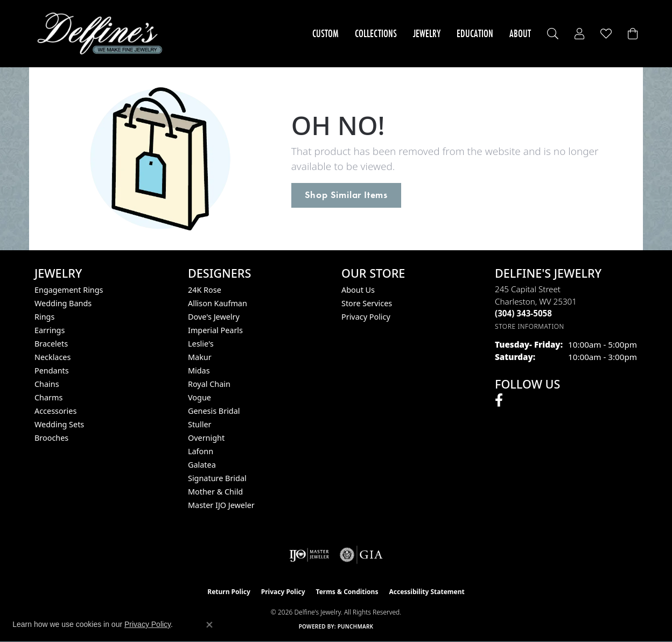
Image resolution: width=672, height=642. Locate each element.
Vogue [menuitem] (199, 397)
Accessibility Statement (426, 592)
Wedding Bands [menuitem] (63, 303)
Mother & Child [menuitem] (215, 492)
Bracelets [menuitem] (51, 344)
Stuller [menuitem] (199, 424)
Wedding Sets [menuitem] (59, 424)
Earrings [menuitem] (50, 330)
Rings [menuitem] (44, 317)
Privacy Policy (366, 317)
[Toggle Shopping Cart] (633, 34)
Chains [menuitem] (47, 384)
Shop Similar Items (346, 195)
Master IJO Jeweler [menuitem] (221, 505)
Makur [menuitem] (200, 357)
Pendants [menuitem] (52, 371)
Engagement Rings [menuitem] (69, 290)
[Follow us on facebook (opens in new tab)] (499, 400)
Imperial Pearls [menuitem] (215, 330)
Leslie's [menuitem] (201, 344)
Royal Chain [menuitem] (209, 384)
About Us (358, 290)
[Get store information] (530, 326)
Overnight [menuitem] (206, 438)
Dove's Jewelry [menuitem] (214, 317)
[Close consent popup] (209, 625)
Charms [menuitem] (48, 397)
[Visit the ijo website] (309, 555)
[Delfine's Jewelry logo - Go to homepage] (103, 34)
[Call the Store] (523, 313)
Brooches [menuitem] (51, 438)
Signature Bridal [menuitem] (217, 478)
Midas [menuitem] (199, 371)
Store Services (367, 303)
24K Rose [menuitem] (205, 290)
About (520, 33)
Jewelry (427, 33)
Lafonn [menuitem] (201, 451)
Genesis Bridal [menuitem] (214, 411)
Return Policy (229, 592)
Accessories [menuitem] (55, 411)
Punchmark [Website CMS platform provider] (356, 626)
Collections (376, 33)
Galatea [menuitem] (202, 465)
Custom (325, 33)
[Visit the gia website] (361, 555)
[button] (553, 34)
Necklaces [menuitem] (52, 357)
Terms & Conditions (347, 592)
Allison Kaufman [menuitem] (218, 303)
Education (475, 33)
